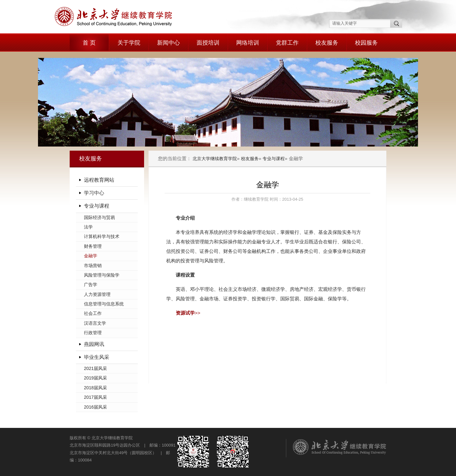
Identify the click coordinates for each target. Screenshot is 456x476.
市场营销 (93, 266)
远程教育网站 (99, 180)
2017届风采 (95, 397)
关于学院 (129, 43)
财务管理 (93, 246)
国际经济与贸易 (99, 217)
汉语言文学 (95, 323)
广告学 (91, 285)
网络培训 (248, 43)
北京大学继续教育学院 (215, 159)
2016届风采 (95, 407)
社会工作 (93, 313)
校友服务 (327, 43)
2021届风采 (95, 368)
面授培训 (208, 43)
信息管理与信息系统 (104, 304)
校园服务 (366, 43)
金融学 (91, 256)
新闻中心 (168, 43)
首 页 (89, 43)
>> (188, 313)
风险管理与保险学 (102, 275)
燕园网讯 (94, 344)
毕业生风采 (97, 357)
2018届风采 (95, 388)
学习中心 (94, 193)
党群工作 (287, 43)
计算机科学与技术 (102, 236)
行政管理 (93, 333)
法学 (88, 227)
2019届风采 (95, 378)
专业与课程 (97, 206)
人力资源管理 (97, 294)
